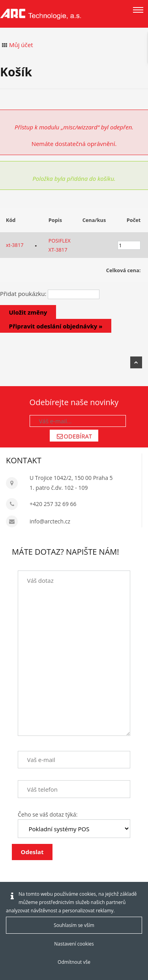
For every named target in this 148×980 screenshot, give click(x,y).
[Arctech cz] (40, 14)
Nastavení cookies (74, 944)
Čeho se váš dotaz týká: (48, 814)
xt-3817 (15, 245)
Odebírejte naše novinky (74, 402)
